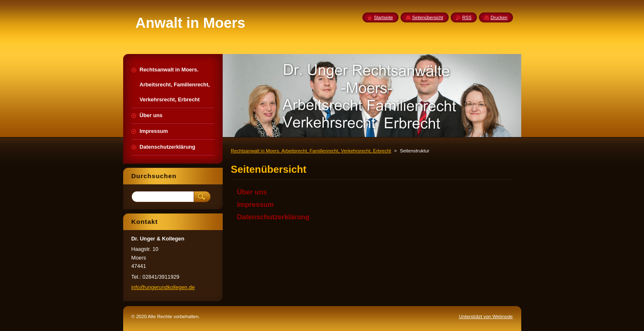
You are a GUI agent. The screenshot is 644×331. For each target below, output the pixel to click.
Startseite (384, 17)
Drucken (499, 17)
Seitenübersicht (428, 17)
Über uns (252, 192)
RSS (467, 17)
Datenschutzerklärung (273, 217)
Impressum (256, 205)
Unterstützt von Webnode (486, 316)
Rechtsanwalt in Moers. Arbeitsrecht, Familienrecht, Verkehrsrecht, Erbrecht (311, 151)
